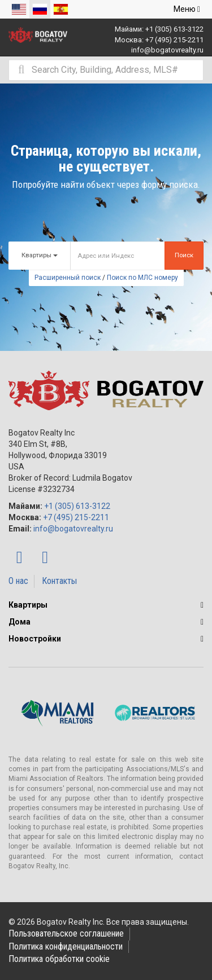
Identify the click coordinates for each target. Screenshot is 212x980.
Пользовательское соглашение (66, 933)
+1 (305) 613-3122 (174, 29)
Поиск (184, 255)
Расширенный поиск (68, 278)
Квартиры (28, 605)
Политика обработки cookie (59, 959)
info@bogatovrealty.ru (167, 50)
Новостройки (35, 639)
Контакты (59, 581)
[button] (202, 605)
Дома (20, 622)
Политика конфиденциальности (66, 946)
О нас (18, 581)
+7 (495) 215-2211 (174, 40)
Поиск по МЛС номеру (142, 278)
